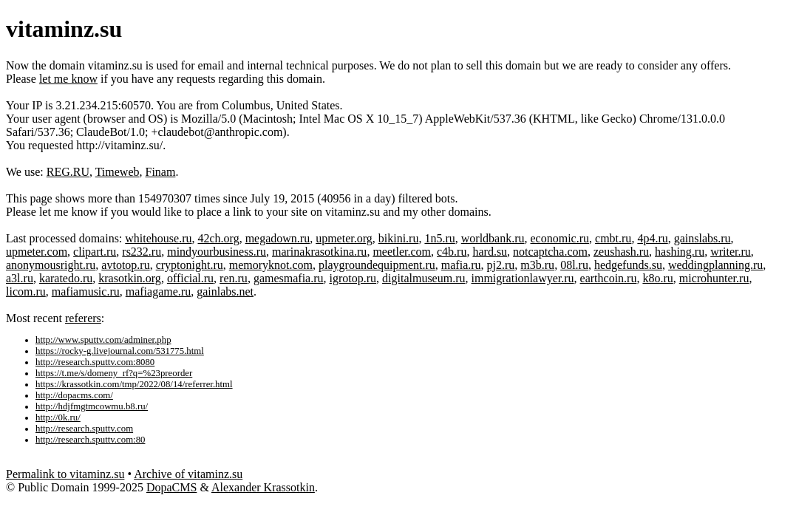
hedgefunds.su (628, 265)
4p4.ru (652, 238)
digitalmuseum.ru (423, 278)
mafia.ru (461, 265)
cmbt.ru (613, 238)
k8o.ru (657, 278)
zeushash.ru (621, 252)
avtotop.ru (125, 265)
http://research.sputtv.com (84, 429)
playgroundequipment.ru (377, 265)
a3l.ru (20, 278)
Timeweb (118, 172)
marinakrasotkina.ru (319, 252)
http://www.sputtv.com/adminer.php (103, 340)
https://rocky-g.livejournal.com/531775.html (120, 351)
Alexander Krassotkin (263, 487)
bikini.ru (399, 238)
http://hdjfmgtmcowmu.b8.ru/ (92, 406)
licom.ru (26, 291)
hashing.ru (680, 252)
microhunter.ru (714, 278)
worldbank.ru (493, 238)
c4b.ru (452, 252)
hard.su (490, 252)
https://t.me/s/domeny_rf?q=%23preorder (114, 373)
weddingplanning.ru (715, 265)
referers (83, 318)
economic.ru (560, 238)
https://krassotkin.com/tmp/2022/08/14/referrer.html (134, 384)
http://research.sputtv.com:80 (90, 440)
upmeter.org (344, 238)
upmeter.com (37, 252)
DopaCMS (171, 487)
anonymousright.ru (51, 265)
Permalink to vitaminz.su (65, 474)
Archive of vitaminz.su (188, 474)
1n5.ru (439, 238)
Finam (161, 172)
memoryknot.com (271, 265)
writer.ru (731, 252)
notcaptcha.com (550, 252)
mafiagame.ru (158, 291)
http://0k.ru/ (58, 417)
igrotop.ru (353, 278)
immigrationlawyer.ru (522, 278)
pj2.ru (501, 265)
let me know (68, 79)
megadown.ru (278, 238)
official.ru (190, 278)
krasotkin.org (130, 278)
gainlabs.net (225, 291)
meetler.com (402, 252)
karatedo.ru (66, 278)
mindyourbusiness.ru (217, 252)
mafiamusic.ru (86, 291)
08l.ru (574, 265)
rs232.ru (142, 252)
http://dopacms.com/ (74, 395)
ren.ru (234, 278)
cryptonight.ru (190, 265)
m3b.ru (537, 265)
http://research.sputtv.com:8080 (95, 362)
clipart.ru (95, 252)
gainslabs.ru (703, 238)
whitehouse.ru (158, 238)
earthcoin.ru (609, 278)
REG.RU (68, 172)
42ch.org (219, 238)
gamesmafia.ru (289, 278)
